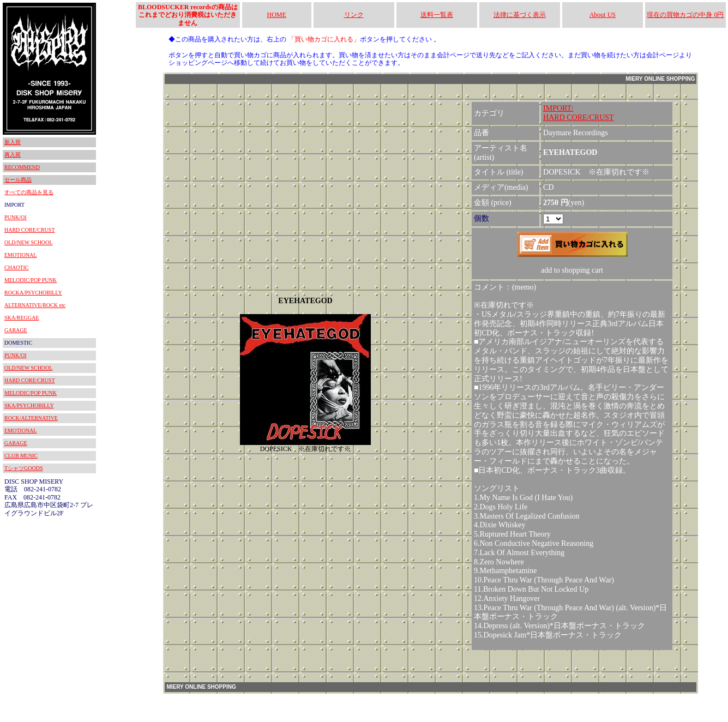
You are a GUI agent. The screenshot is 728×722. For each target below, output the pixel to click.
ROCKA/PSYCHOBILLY (33, 293)
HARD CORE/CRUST (30, 230)
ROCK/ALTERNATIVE (31, 418)
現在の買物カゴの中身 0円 (685, 15)
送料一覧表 (437, 15)
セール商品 (18, 180)
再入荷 (13, 155)
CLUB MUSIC (21, 456)
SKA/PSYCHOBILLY (29, 405)
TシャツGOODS (24, 468)
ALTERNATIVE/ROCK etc (35, 305)
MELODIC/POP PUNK (31, 280)
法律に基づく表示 (520, 15)
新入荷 (13, 142)
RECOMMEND (22, 167)
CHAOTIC (16, 267)
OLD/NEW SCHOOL (28, 242)
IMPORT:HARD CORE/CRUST (579, 113)
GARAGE (16, 330)
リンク (354, 15)
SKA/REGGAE (22, 318)
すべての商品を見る (29, 192)
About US (603, 15)
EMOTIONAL (20, 255)
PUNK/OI (16, 217)
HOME (277, 15)
